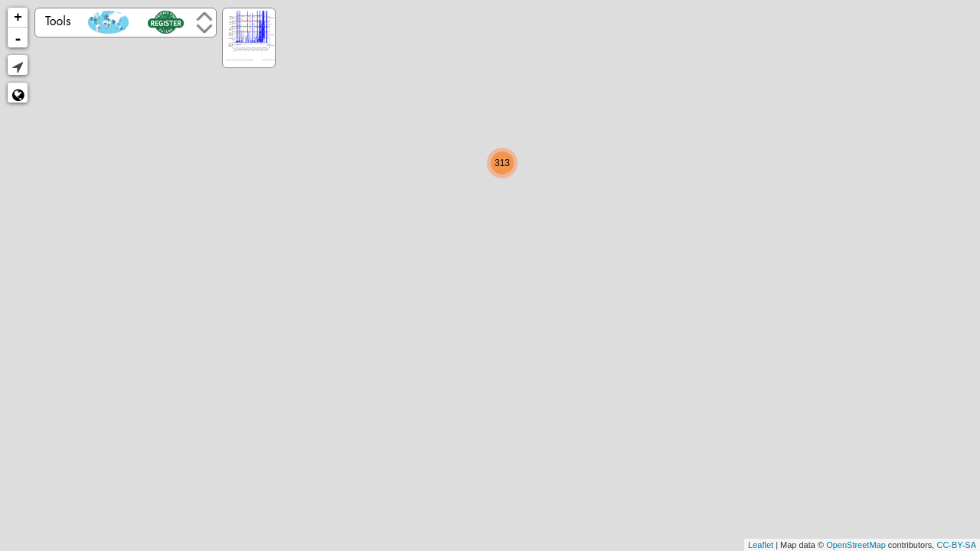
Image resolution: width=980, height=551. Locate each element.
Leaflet (761, 545)
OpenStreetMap (856, 545)
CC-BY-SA (956, 545)
